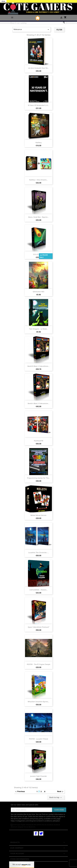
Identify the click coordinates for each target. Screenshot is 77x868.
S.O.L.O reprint (38, 254)
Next (61, 792)
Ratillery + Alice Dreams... (39, 180)
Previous (20, 792)
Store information (20, 859)
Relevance (32, 30)
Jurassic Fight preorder (39, 776)
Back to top (56, 798)
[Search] (38, 23)
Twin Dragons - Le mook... (39, 329)
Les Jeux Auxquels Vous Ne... (39, 68)
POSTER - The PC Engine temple (39, 664)
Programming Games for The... (39, 478)
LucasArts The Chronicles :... (39, 552)
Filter (59, 30)
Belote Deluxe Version (38, 515)
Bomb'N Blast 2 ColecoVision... (38, 366)
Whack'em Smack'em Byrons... (39, 702)
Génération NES (38, 292)
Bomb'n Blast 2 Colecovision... (39, 403)
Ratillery (39, 143)
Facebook (36, 833)
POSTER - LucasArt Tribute (39, 739)
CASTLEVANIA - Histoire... (39, 590)
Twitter (41, 833)
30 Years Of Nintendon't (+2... (38, 105)
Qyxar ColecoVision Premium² (39, 627)
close (3, 1)
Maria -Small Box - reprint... (38, 217)
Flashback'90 (39, 441)
